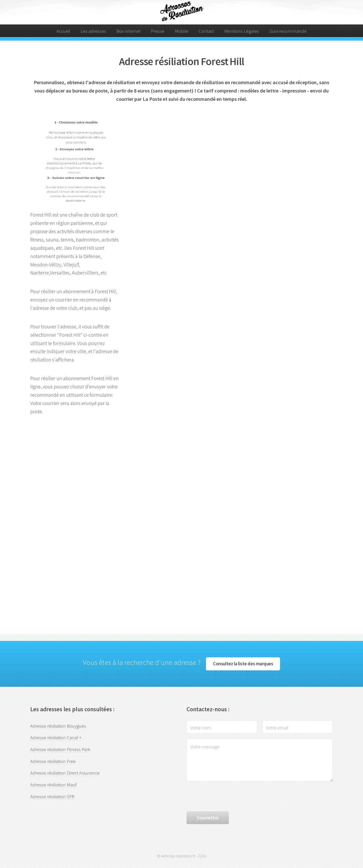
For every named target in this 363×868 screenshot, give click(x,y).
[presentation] (225, 796)
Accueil (63, 31)
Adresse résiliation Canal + (56, 738)
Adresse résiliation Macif (53, 785)
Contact (206, 31)
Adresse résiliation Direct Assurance (65, 773)
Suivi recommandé (288, 31)
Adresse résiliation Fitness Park (60, 749)
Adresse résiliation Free (53, 761)
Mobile (182, 31)
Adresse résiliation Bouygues (58, 726)
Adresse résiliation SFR (52, 797)
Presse (158, 31)
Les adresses (93, 31)
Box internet (129, 31)
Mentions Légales (242, 31)
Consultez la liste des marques (243, 664)
